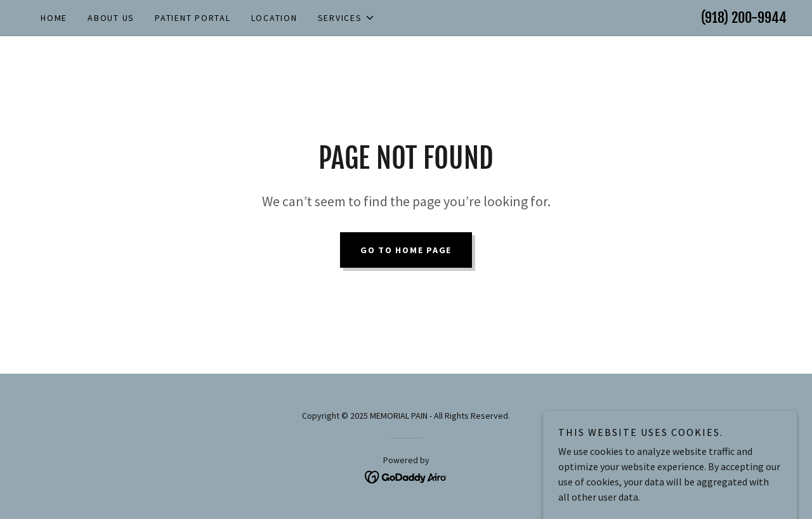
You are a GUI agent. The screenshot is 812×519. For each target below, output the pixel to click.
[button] (346, 18)
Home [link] (54, 18)
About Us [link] (111, 18)
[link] (406, 476)
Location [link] (274, 18)
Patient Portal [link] (193, 18)
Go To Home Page (406, 250)
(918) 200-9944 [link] (744, 17)
